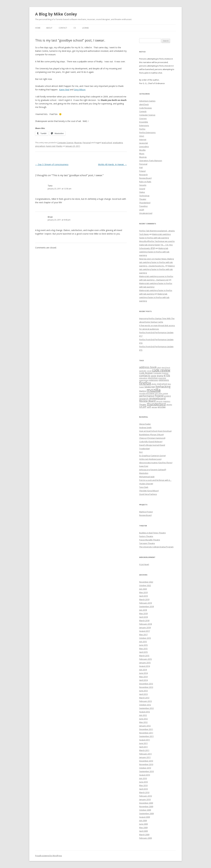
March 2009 (144, 835)
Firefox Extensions (147, 132)
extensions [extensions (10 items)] (164, 380)
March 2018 (144, 620)
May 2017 (143, 635)
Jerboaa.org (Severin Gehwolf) (153, 470)
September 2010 (146, 771)
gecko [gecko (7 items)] (154, 384)
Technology (144, 196)
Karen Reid (64, 90)
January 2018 (145, 627)
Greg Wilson (80, 90)
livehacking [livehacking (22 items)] (163, 386)
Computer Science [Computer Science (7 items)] (161, 373)
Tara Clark (144, 487)
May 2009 (143, 828)
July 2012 (143, 715)
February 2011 (146, 754)
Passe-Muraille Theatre (150, 540)
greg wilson (40, 146)
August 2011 (145, 740)
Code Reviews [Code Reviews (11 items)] (146, 373)
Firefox (142, 129)
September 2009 (146, 813)
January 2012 (145, 726)
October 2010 (145, 768)
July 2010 (143, 778)
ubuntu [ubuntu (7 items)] (169, 404)
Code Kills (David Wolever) (151, 442)
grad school (107, 143)
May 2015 (143, 649)
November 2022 (146, 582)
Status (142, 192)
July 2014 (143, 670)
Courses (143, 118)
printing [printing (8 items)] (167, 396)
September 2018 (146, 606)
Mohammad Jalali (147, 477)
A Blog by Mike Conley (56, 14)
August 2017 (145, 631)
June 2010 (143, 782)
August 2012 (145, 712)
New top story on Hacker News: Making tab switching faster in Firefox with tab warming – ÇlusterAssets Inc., (156, 262)
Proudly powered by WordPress (49, 856)
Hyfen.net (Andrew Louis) (150, 459)
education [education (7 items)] (143, 378)
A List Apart (144, 564)
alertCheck (144, 104)
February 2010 (146, 796)
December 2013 (146, 684)
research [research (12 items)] (144, 399)
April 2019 (143, 596)
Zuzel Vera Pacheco (148, 494)
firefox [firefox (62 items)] (145, 383)
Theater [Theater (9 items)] (143, 404)
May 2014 (143, 677)
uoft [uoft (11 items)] (149, 407)
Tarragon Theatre (147, 543)
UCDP (142, 210)
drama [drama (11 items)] (160, 376)
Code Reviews (146, 108)
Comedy (143, 111)
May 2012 (143, 722)
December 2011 (146, 729)
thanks (59, 146)
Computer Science (65, 143)
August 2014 (145, 666)
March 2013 (144, 698)
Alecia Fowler (145, 424)
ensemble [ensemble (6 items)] (162, 378)
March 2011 (144, 750)
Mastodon (144, 473)
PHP (141, 168)
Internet (143, 139)
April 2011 (143, 747)
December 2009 (146, 803)
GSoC (142, 136)
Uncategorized (146, 213)
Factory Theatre (146, 536)
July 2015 (143, 642)
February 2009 (146, 838)
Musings (78, 143)
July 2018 (143, 610)
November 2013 (146, 687)
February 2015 (146, 659)
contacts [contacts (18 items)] (145, 375)
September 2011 (146, 736)
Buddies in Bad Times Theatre (152, 533)
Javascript (144, 143)
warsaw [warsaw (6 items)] (154, 407)
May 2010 (143, 785)
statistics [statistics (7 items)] (167, 401)
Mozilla (142, 150)
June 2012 (143, 719)
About (49, 28)
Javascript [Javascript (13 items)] (150, 387)
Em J (141, 452)
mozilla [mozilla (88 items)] (154, 390)
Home (38, 28)
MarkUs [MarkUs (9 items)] (143, 391)
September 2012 (146, 708)
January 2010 (145, 799)
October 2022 (145, 585)
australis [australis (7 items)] (143, 371)
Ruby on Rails (145, 182)
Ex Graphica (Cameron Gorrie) (152, 456)
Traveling (143, 206)
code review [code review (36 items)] (161, 370)
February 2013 (146, 701)
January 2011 (145, 757)
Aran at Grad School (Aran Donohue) (155, 431)
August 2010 (145, 775)
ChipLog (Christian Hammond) (152, 438)
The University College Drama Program (156, 547)
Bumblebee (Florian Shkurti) (151, 435)
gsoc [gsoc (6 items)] (169, 384)
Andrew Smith (145, 427)
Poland (142, 171)
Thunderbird (145, 203)
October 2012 (145, 705)
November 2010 (146, 764)
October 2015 (145, 638)
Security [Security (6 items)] (159, 401)
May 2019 (143, 592)
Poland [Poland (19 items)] (159, 396)
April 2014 (143, 680)
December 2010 (146, 761)
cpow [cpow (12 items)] (153, 376)
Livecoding (144, 146)
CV (75, 28)
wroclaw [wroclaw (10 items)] (162, 407)
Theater (143, 199)
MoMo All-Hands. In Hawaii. (112, 164)
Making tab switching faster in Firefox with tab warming (154, 252)
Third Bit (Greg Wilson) (149, 491)
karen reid (51, 146)
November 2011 (146, 733)
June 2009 (143, 824)
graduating (118, 143)
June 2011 (143, 743)
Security (143, 185)
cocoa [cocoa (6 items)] (149, 371)
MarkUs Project (146, 512)
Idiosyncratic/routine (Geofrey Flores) (156, 463)
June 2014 (143, 673)
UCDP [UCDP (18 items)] (143, 407)
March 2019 (144, 599)
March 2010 (144, 792)
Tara (50, 186)
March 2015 (144, 656)
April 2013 (143, 694)
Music (142, 154)
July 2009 (143, 820)
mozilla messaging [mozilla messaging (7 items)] (147, 393)
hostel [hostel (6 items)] (142, 387)
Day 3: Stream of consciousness (52, 164)
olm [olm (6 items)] (156, 393)
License (85, 28)
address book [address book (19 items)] (148, 367)
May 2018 (143, 613)
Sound (142, 189)
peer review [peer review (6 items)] (163, 393)
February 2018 (146, 624)
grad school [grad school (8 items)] (162, 384)
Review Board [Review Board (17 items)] (147, 401)
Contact (63, 28)
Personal (87, 143)
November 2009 (146, 806)
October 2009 (145, 810)
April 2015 (143, 652)
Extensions (144, 125)
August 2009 (145, 817)
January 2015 (145, 663)
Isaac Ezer (144, 466)
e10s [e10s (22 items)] (167, 375)
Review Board (145, 178)
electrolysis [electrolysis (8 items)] (153, 378)
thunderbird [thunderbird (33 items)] (156, 404)
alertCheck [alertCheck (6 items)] (166, 368)
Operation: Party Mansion (151, 161)
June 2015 (143, 645)
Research (143, 175)
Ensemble (144, 122)
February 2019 (146, 603)
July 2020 (143, 589)
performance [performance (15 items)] (147, 396)
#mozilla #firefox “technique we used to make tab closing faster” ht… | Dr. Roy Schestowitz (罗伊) (157, 245)
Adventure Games (147, 101)
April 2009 (143, 831)
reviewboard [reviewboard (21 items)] (157, 398)
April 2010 (143, 789)
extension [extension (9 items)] (154, 380)
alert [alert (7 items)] (159, 367)
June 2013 (143, 691)
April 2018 (143, 617)
